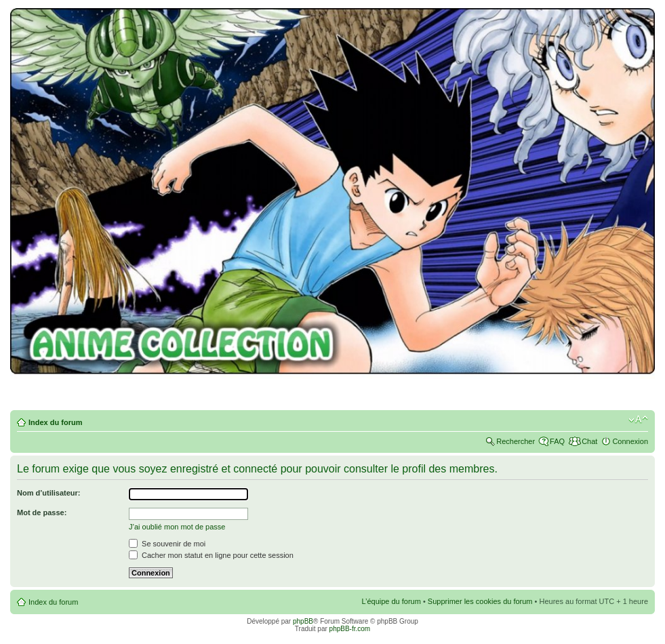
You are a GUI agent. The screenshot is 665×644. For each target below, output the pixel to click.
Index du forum (55, 422)
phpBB (303, 621)
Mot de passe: (42, 512)
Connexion (630, 441)
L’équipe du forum (391, 601)
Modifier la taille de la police (638, 420)
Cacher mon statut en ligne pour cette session (211, 555)
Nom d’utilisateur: (49, 493)
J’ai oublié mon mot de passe (177, 527)
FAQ (557, 441)
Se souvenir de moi (167, 544)
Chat (589, 441)
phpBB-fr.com (350, 629)
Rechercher (516, 441)
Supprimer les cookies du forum (480, 601)
